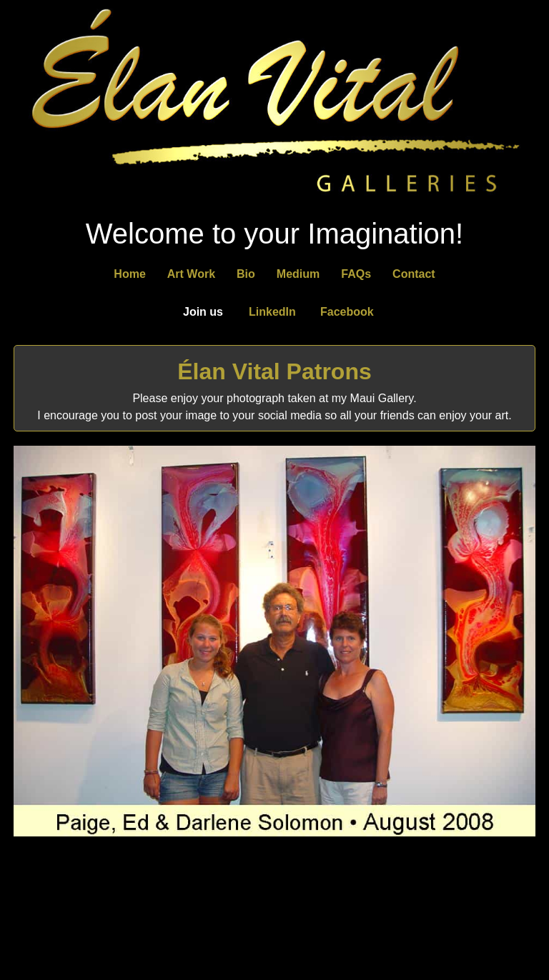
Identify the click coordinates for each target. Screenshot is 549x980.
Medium (298, 274)
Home (129, 274)
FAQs (356, 274)
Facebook (347, 312)
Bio (246, 274)
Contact (414, 274)
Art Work (191, 274)
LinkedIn (272, 312)
